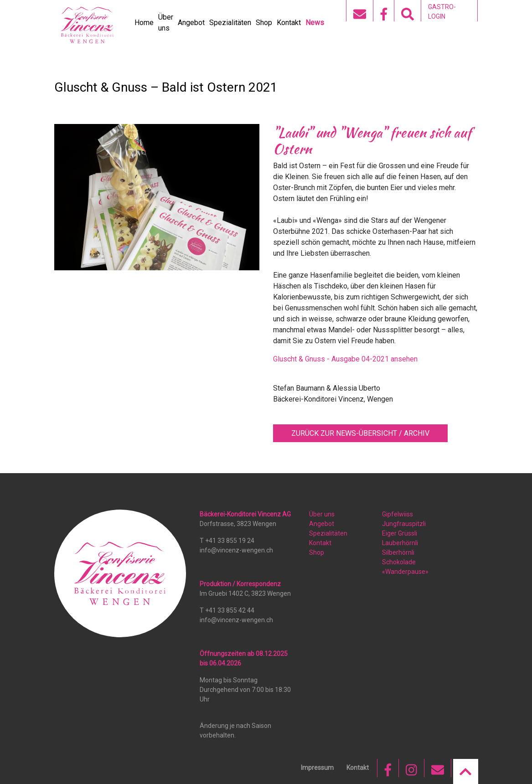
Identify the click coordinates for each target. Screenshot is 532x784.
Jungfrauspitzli (404, 524)
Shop (264, 23)
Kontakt (289, 23)
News (315, 23)
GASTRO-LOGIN (442, 12)
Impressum (317, 768)
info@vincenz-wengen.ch (236, 550)
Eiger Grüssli (400, 533)
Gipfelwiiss (398, 514)
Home (144, 23)
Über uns (322, 514)
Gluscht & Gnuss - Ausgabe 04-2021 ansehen (345, 359)
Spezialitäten (230, 23)
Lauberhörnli (400, 543)
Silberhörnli (398, 552)
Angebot (191, 23)
